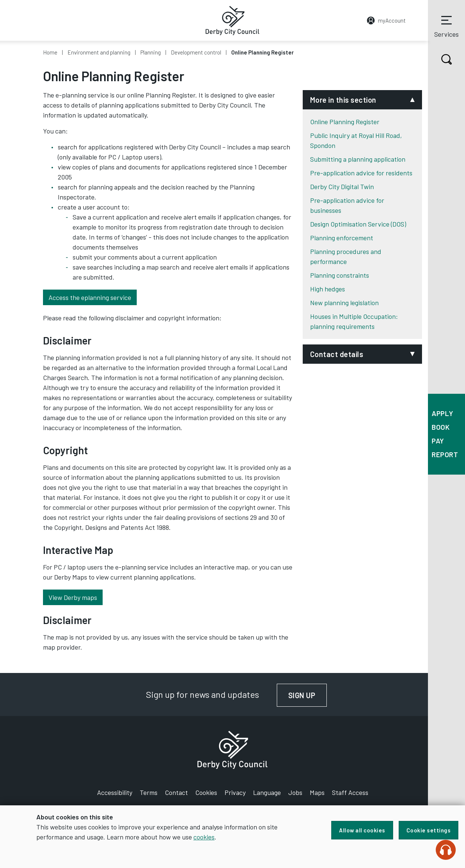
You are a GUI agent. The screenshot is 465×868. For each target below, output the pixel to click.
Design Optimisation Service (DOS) (358, 224)
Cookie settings (429, 830)
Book (441, 427)
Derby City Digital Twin (342, 187)
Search (440, 59)
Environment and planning (99, 52)
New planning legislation (344, 303)
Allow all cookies (362, 830)
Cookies (206, 792)
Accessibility (115, 792)
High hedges (328, 289)
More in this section (343, 100)
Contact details (337, 354)
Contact (176, 792)
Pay (438, 441)
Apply (443, 413)
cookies (204, 837)
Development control (196, 52)
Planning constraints (340, 275)
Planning (151, 52)
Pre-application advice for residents (361, 173)
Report (445, 454)
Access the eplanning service (90, 297)
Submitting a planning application (358, 159)
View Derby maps (73, 597)
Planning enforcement (342, 238)
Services (446, 26)
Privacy (235, 792)
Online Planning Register (345, 122)
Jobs (295, 792)
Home (50, 52)
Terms (149, 792)
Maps (317, 792)
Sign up (308, 695)
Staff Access (350, 792)
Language (267, 792)
